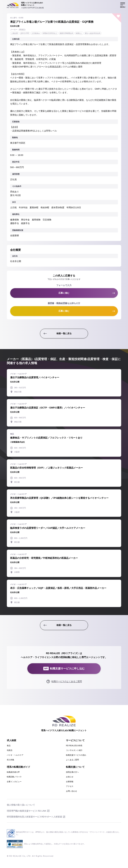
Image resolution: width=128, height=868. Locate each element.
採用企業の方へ (72, 772)
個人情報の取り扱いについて (21, 805)
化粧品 (10, 750)
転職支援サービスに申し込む (64, 669)
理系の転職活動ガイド (18, 767)
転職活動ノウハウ (14, 777)
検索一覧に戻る (64, 333)
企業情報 (70, 782)
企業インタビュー (14, 782)
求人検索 (11, 740)
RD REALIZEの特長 (74, 746)
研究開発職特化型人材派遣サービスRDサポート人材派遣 (34, 817)
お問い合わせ (71, 791)
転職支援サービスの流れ (76, 755)
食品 (9, 746)
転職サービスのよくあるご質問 (67, 681)
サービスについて (75, 740)
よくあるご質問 (72, 760)
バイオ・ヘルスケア (15, 755)
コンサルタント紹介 (74, 750)
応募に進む (64, 293)
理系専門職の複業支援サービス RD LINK (27, 811)
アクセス (70, 786)
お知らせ (70, 777)
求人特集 (10, 760)
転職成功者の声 (13, 772)
